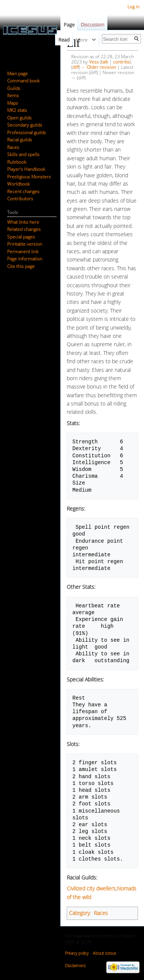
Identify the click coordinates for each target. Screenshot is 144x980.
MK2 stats (17, 110)
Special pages (21, 237)
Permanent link (23, 252)
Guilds (14, 88)
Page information (25, 259)
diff (76, 67)
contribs (122, 62)
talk (105, 62)
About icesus (104, 953)
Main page (18, 74)
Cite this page (21, 266)
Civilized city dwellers (91, 888)
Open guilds (19, 118)
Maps (13, 103)
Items (13, 95)
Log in (133, 7)
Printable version (25, 244)
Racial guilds (20, 140)
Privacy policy (77, 953)
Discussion (93, 25)
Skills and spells (23, 154)
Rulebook (17, 162)
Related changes (24, 229)
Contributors (20, 199)
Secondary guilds (25, 125)
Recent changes (23, 191)
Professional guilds (27, 132)
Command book (23, 81)
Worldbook (18, 184)
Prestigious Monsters (29, 177)
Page (69, 25)
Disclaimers (75, 965)
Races (101, 913)
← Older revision (99, 67)
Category (79, 913)
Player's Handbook (26, 169)
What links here (23, 222)
